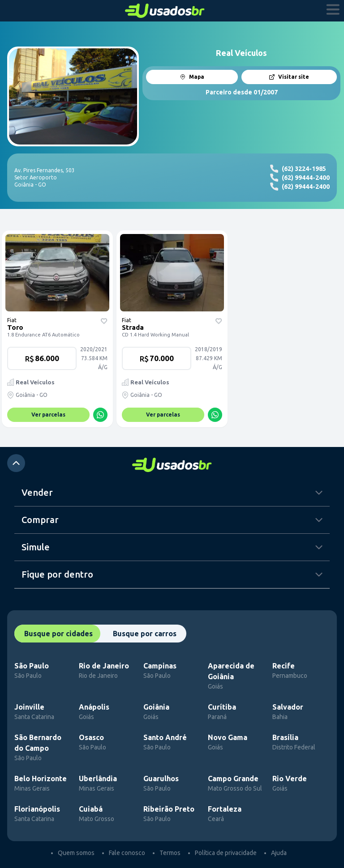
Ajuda (279, 853)
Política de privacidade (226, 853)
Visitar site (289, 77)
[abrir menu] (333, 11)
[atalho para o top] (16, 463)
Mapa (192, 77)
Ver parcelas (48, 415)
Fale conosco (127, 853)
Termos (170, 853)
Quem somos (76, 853)
